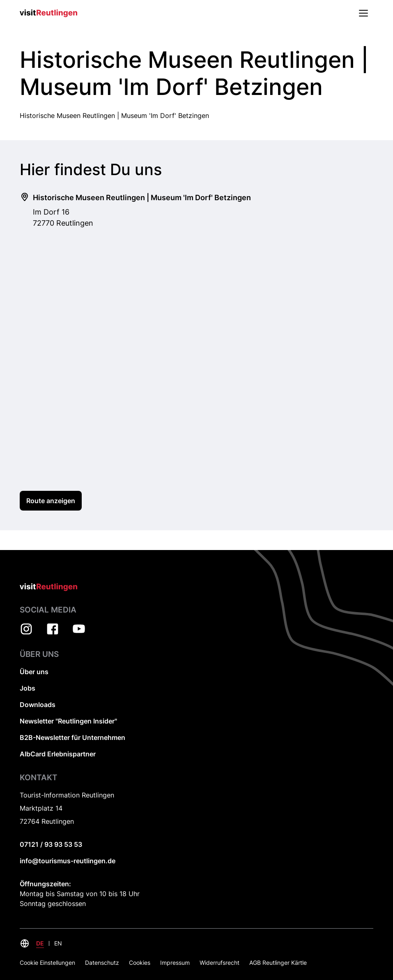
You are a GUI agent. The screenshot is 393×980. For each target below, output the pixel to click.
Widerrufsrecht (219, 963)
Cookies (140, 963)
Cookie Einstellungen (47, 963)
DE (40, 943)
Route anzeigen (51, 501)
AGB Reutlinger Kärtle (278, 963)
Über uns (34, 672)
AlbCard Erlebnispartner (58, 754)
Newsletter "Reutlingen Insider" (68, 721)
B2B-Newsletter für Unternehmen (72, 737)
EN (58, 943)
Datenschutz (102, 963)
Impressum (175, 963)
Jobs (28, 688)
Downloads (38, 705)
